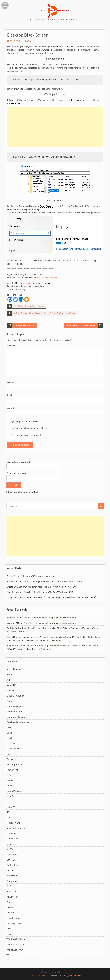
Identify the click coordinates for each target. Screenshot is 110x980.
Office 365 (12, 860)
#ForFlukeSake (21, 313)
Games (10, 780)
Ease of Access (36, 313)
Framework (12, 770)
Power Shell (12, 891)
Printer (10, 902)
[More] (27, 299)
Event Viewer (13, 749)
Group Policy (49, 313)
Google (10, 786)
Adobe (10, 674)
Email (10, 395)
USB (9, 928)
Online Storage (14, 865)
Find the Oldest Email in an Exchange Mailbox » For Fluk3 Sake (37, 628)
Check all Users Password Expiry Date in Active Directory (35, 640)
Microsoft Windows (16, 828)
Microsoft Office (15, 823)
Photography (13, 881)
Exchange (11, 759)
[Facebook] (10, 299)
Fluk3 (30, 41)
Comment (12, 346)
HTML (10, 801)
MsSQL (10, 844)
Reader (10, 907)
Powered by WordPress (39, 975)
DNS (9, 727)
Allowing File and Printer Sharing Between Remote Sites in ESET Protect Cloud (45, 581)
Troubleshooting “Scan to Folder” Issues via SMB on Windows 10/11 (40, 592)
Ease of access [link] (47, 206)
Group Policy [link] (63, 47)
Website (11, 408)
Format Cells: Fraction (24, 325)
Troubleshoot (20, 306)
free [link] (18, 283)
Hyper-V (11, 807)
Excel (9, 754)
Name (11, 383)
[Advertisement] (55, 127)
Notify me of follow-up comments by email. (31, 428)
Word (9, 955)
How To (10, 796)
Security (10, 913)
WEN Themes (75, 975)
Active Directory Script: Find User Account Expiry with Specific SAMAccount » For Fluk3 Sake (52, 637)
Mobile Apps (13, 838)
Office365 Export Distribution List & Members (29, 649)
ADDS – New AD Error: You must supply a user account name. (46, 618)
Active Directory (15, 669)
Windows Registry (15, 944)
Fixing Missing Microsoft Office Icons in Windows (31, 576)
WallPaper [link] (16, 103)
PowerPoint (12, 897)
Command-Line (14, 711)
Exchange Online (15, 764)
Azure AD (11, 685)
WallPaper (70, 313)
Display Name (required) (32, 464)
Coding (10, 701)
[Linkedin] (21, 299)
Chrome (10, 690)
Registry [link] (75, 100)
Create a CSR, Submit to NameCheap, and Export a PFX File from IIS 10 (41, 587)
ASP (9, 680)
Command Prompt (16, 706)
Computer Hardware (17, 717)
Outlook (11, 870)
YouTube (40, 278)
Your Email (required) (32, 475)
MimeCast (12, 833)
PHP (9, 886)
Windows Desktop (36, 306)
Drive (9, 733)
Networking (12, 854)
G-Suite (10, 775)
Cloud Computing (15, 696)
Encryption (12, 743)
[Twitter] (16, 299)
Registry (60, 313)
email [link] (49, 283)
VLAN (9, 934)
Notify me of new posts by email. (26, 435)
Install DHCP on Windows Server (81, 325)
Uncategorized (14, 923)
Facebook (53, 278)
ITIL (8, 817)
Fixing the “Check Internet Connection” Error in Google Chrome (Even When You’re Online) (51, 597)
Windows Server (15, 950)
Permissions (12, 876)
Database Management (18, 722)
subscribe (27, 283)
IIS (8, 812)
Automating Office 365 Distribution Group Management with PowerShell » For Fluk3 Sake (51, 646)
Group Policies (14, 791)
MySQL (10, 849)
